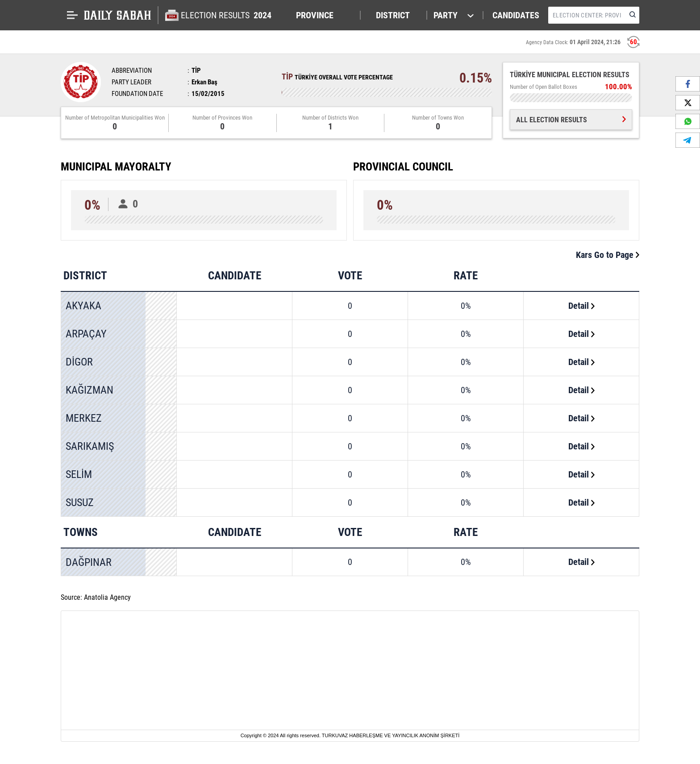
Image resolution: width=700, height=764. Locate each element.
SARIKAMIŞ (90, 446)
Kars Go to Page (608, 255)
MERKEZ (84, 418)
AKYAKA (83, 306)
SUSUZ (80, 502)
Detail (581, 306)
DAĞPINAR (89, 562)
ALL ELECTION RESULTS (571, 120)
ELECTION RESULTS (227, 15)
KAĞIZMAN (90, 390)
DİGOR (79, 362)
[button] (324, 15)
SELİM (79, 474)
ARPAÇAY (86, 334)
